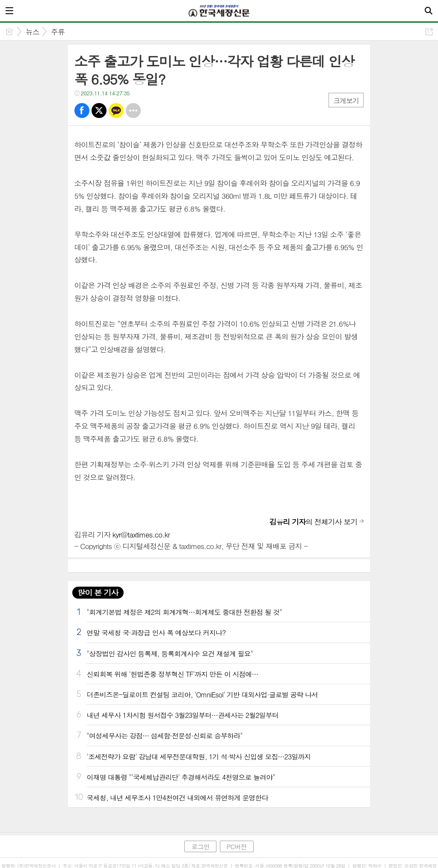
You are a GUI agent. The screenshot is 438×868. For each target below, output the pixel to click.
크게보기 (346, 101)
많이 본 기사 (98, 592)
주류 (58, 32)
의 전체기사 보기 (314, 522)
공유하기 (429, 31)
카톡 (116, 111)
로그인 (200, 846)
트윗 (99, 111)
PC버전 (237, 846)
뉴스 (33, 32)
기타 (133, 111)
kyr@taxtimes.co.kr (141, 534)
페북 (82, 111)
